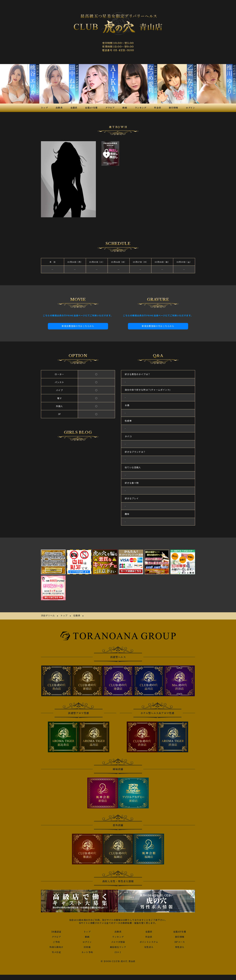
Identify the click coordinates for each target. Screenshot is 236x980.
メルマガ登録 (118, 934)
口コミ (118, 944)
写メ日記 (56, 944)
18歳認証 (56, 923)
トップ (87, 923)
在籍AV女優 (180, 923)
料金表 (149, 929)
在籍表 (149, 923)
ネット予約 (87, 944)
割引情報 (180, 929)
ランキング (118, 929)
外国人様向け (56, 939)
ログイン (87, 934)
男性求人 (180, 939)
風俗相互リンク (118, 939)
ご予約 (56, 934)
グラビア (56, 929)
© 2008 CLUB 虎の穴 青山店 (118, 953)
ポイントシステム (149, 934)
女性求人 (149, 939)
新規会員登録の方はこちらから (78, 318)
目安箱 (87, 939)
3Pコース (180, 934)
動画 (87, 929)
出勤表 (118, 923)
